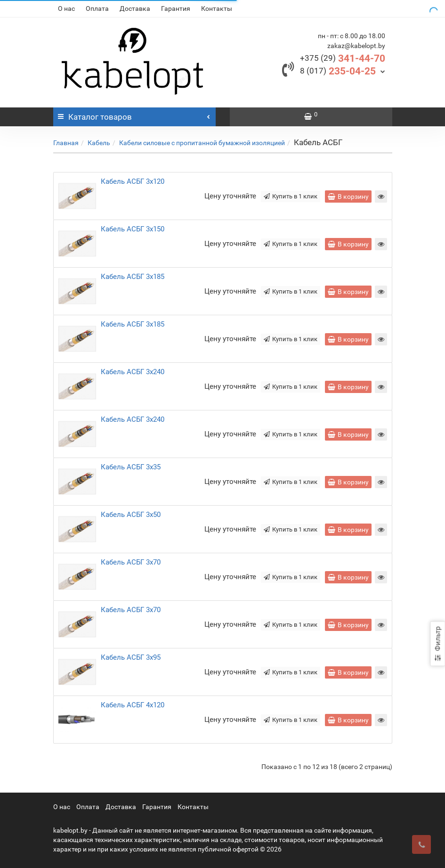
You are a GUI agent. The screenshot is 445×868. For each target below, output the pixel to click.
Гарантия (176, 8)
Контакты (217, 8)
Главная (66, 143)
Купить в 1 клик (291, 196)
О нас (66, 8)
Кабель (99, 143)
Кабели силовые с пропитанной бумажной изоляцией (202, 143)
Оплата (97, 8)
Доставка (135, 8)
